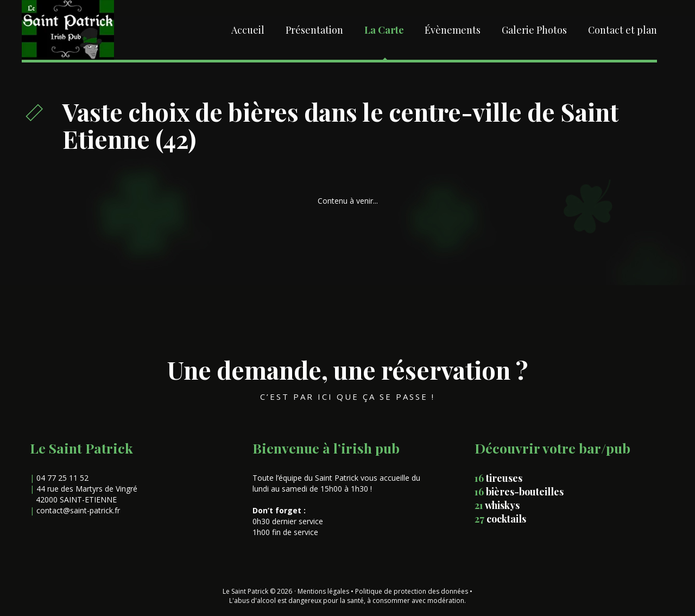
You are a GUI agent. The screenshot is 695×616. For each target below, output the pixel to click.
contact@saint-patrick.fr (78, 510)
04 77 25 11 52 (62, 478)
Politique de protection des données (412, 591)
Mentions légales (323, 591)
